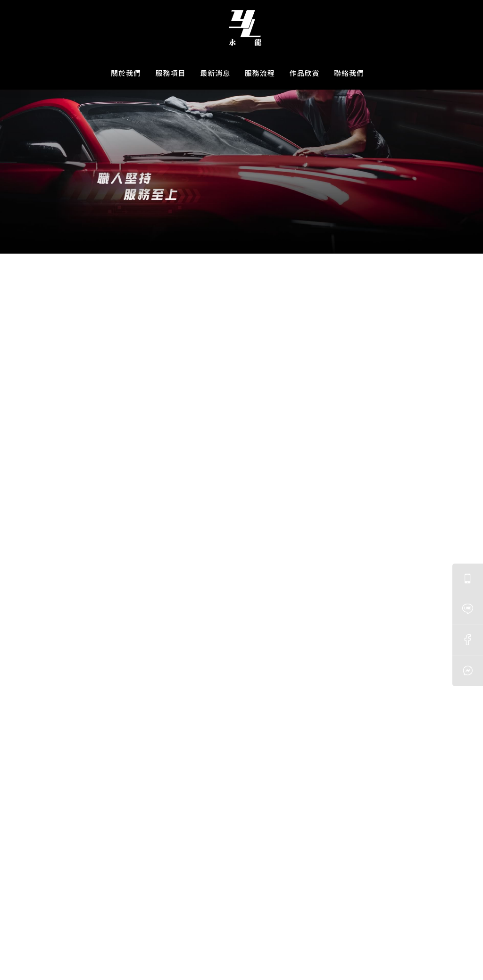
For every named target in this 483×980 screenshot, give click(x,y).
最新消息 (215, 73)
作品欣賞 (304, 73)
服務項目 (171, 73)
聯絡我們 (349, 73)
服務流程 (260, 73)
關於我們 (126, 73)
